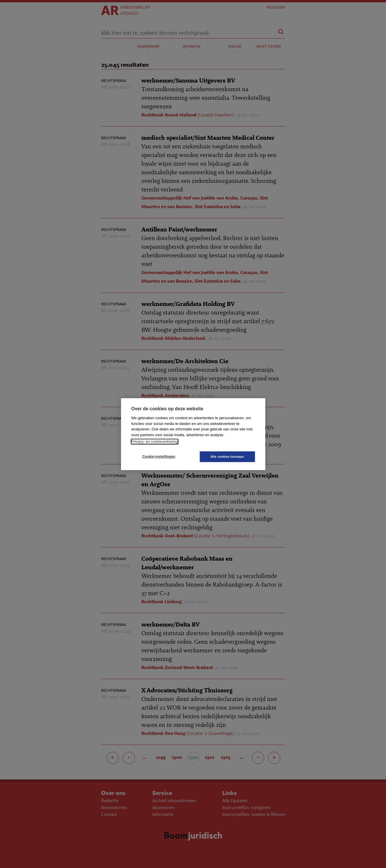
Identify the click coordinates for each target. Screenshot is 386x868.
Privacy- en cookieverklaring (155, 441)
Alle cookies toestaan (227, 457)
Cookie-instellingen (159, 457)
